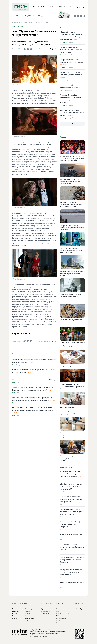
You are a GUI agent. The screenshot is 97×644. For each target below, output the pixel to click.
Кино (46, 23)
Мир (71, 7)
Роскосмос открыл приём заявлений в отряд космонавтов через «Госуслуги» (71, 50)
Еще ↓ (77, 7)
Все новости (39, 7)
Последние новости (68, 28)
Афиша (62, 90)
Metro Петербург (78, 609)
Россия (63, 7)
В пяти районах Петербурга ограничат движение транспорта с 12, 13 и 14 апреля (72, 112)
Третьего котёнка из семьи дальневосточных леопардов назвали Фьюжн (70, 182)
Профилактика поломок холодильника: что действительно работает (72, 547)
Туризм (27, 613)
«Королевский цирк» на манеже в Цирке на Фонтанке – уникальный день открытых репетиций (72, 159)
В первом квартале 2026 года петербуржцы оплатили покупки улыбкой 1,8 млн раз (71, 512)
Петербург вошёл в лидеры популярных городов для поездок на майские (72, 228)
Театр (27, 616)
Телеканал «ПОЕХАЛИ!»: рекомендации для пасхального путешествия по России (71, 205)
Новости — (32, 23)
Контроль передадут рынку (70, 366)
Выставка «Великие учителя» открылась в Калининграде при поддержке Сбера (71, 499)
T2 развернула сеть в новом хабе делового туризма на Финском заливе (72, 274)
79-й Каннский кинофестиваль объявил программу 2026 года (34, 380)
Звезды (41, 16)
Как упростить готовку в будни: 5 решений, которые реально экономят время (71, 572)
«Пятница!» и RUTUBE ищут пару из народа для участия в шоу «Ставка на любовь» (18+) (72, 345)
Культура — (40, 23)
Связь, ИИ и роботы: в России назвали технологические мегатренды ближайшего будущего (70, 298)
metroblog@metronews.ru (38, 635)
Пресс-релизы (30, 618)
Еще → (72, 124)
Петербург (52, 7)
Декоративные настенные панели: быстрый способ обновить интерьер (72, 435)
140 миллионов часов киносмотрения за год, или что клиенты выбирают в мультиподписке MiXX (71, 411)
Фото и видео (29, 609)
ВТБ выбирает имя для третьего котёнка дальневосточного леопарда (71, 322)
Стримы (17, 16)
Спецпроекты (29, 16)
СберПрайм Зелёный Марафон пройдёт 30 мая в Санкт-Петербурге (71, 524)
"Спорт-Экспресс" (44, 637)
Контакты (60, 623)
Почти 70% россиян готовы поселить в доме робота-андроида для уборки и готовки (72, 251)
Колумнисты (45, 613)
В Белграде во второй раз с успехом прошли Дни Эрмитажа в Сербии (72, 387)
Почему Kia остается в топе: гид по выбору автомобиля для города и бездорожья (72, 560)
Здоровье (28, 611)
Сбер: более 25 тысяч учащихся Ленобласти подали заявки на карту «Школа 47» (71, 486)
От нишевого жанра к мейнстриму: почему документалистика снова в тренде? (72, 458)
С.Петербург (64, 42)
